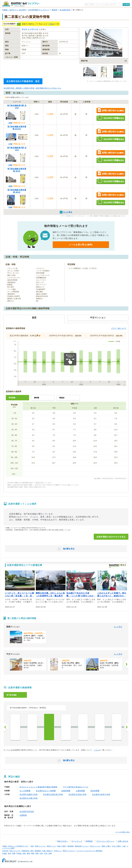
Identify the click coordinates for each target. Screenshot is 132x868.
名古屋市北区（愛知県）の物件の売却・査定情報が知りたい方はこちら (32, 88)
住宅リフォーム (15, 851)
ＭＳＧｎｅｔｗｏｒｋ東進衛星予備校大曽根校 (38, 787)
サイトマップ (77, 841)
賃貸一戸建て (62, 846)
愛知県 (55, 10)
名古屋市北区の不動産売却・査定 (23, 81)
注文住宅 (5, 851)
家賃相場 (71, 846)
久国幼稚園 (80, 791)
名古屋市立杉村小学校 (101, 794)
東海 (28, 853)
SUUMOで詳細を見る (111, 118)
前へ (6, 727)
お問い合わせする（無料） (111, 111)
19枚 (10, 207)
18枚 (10, 123)
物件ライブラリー (69, 851)
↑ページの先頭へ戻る (123, 832)
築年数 (37, 398)
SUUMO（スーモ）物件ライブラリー (21, 4)
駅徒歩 (62, 398)
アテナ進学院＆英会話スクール (76, 787)
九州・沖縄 (48, 853)
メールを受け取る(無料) (81, 245)
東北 (10, 853)
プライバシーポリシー (105, 841)
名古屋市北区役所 (27, 812)
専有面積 (12, 398)
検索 (127, 4)
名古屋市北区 (65, 10)
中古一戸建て (117, 846)
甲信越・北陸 (21, 853)
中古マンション (95, 846)
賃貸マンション (40, 846)
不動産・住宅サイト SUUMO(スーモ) (15, 846)
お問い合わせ (123, 841)
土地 (124, 846)
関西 (33, 853)
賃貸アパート (51, 846)
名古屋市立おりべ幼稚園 (46, 791)
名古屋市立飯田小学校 (29, 794)
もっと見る (118, 627)
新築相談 (38, 851)
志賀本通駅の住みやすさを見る (111, 537)
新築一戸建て (106, 846)
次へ (126, 727)
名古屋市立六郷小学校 (29, 798)
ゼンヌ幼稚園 (25, 791)
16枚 (10, 186)
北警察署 (23, 815)
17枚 (10, 144)
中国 (41, 853)
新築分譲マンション (82, 846)
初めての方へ (63, 841)
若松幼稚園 (95, 791)
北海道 (5, 853)
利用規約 (89, 841)
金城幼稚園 (66, 791)
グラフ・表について (119, 328)
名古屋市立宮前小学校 (78, 794)
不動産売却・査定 (28, 851)
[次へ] (126, 664)
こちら (96, 750)
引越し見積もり (47, 851)
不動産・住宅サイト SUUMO (14, 10)
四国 (37, 853)
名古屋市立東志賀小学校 (53, 794)
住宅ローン (58, 851)
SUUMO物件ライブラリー (39, 10)
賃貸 (51, 24)
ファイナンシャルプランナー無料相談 (89, 851)
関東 (14, 853)
